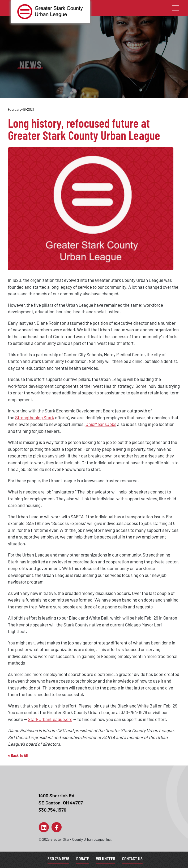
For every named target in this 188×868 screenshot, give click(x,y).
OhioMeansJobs (101, 424)
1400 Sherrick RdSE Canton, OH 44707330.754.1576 (61, 803)
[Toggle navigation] (176, 8)
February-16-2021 (21, 109)
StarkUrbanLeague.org (50, 719)
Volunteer (106, 858)
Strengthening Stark (35, 417)
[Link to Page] (44, 827)
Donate (83, 858)
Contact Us (132, 858)
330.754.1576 (58, 858)
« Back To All (18, 755)
